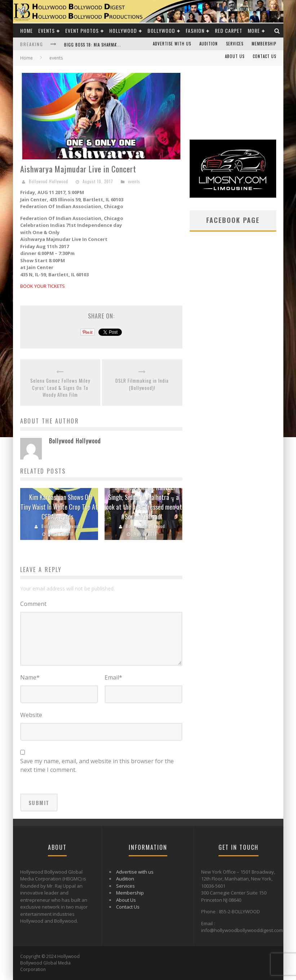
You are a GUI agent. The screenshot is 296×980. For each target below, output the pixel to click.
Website (31, 715)
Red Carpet (229, 30)
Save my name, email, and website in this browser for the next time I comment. (97, 765)
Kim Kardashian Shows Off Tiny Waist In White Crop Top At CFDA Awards (59, 507)
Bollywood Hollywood (48, 181)
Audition (209, 44)
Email (113, 677)
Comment (33, 604)
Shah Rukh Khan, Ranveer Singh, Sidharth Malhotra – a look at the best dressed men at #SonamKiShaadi (143, 502)
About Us (235, 56)
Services (235, 44)
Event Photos (82, 30)
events (134, 181)
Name (30, 677)
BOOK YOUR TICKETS (43, 286)
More (254, 30)
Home (26, 30)
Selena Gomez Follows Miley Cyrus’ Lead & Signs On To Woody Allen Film (60, 388)
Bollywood (161, 30)
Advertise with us (172, 44)
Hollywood (123, 30)
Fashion (195, 30)
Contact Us (264, 56)
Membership (264, 44)
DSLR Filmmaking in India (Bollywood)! (142, 384)
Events (47, 30)
